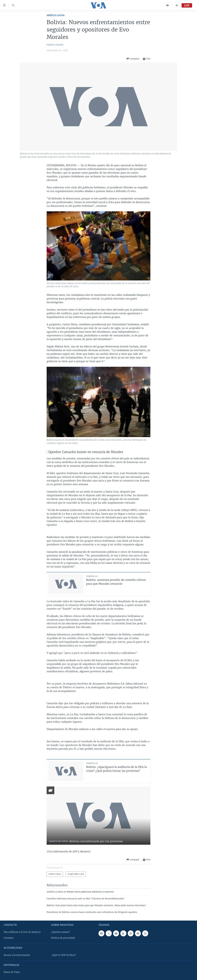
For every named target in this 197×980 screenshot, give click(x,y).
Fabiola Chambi (55, 45)
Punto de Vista (12, 972)
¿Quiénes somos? (60, 932)
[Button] (133, 59)
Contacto (9, 938)
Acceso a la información (17, 955)
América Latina (56, 15)
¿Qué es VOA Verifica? (64, 955)
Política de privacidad (63, 938)
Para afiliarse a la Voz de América (22, 932)
